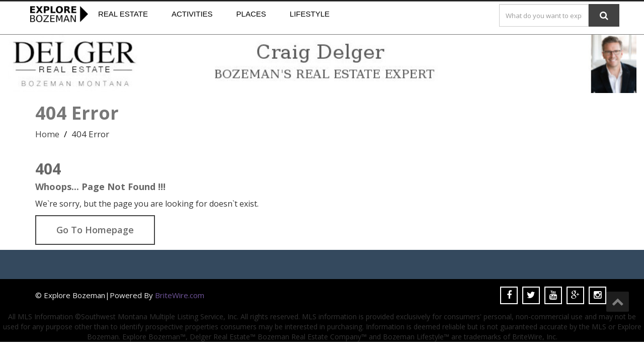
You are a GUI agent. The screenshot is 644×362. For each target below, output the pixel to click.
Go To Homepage (95, 230)
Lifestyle (310, 14)
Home (47, 134)
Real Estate (123, 14)
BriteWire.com (180, 295)
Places (251, 14)
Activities (192, 14)
